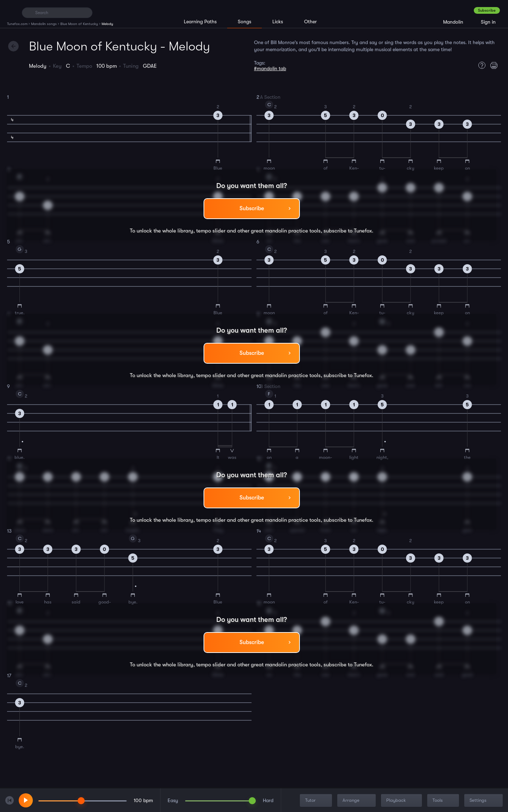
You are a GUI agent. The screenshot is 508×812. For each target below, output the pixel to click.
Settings (484, 801)
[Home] (11, 12)
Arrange (357, 801)
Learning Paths (200, 22)
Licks (278, 22)
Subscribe (487, 10)
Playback (402, 801)
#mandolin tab (270, 68)
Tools (444, 801)
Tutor (317, 801)
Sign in (488, 22)
